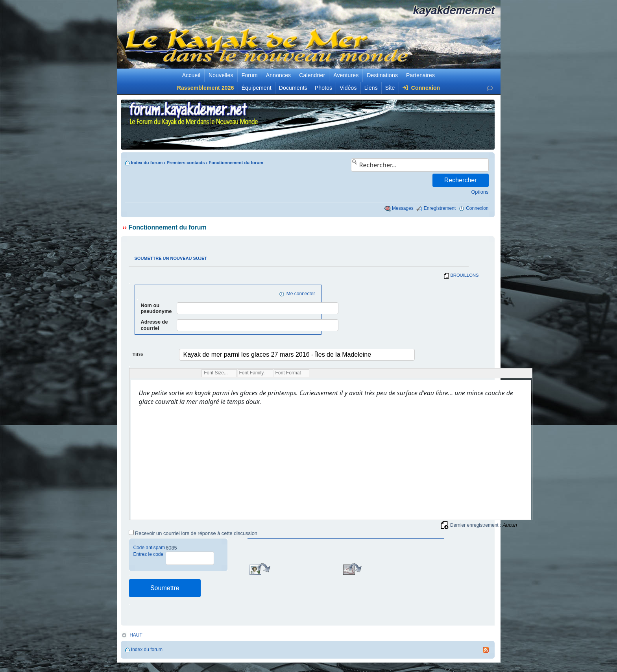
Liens (371, 88)
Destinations (382, 75)
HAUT (136, 635)
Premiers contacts (186, 163)
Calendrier (312, 75)
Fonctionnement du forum (236, 163)
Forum (250, 75)
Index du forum (147, 163)
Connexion (421, 88)
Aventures (346, 75)
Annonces (278, 75)
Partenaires (420, 75)
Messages (403, 208)
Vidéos (348, 88)
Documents (293, 88)
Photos (323, 88)
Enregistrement (440, 208)
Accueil (191, 75)
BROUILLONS (464, 275)
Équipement (257, 88)
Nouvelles (221, 75)
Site (390, 88)
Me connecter (301, 294)
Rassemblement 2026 (206, 88)
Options (480, 192)
